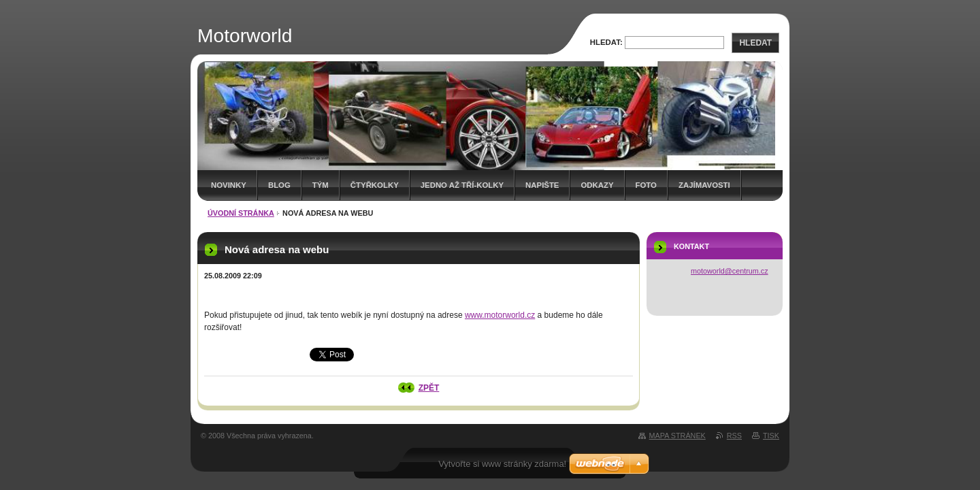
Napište (542, 185)
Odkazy (597, 185)
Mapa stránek (677, 436)
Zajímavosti (704, 185)
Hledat (755, 43)
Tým (321, 185)
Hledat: (606, 42)
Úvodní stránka (241, 213)
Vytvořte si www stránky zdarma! (502, 464)
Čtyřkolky (375, 185)
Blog (279, 185)
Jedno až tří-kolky (462, 185)
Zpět (429, 388)
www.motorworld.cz (500, 315)
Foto (646, 185)
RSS (734, 436)
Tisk (771, 436)
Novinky (229, 185)
